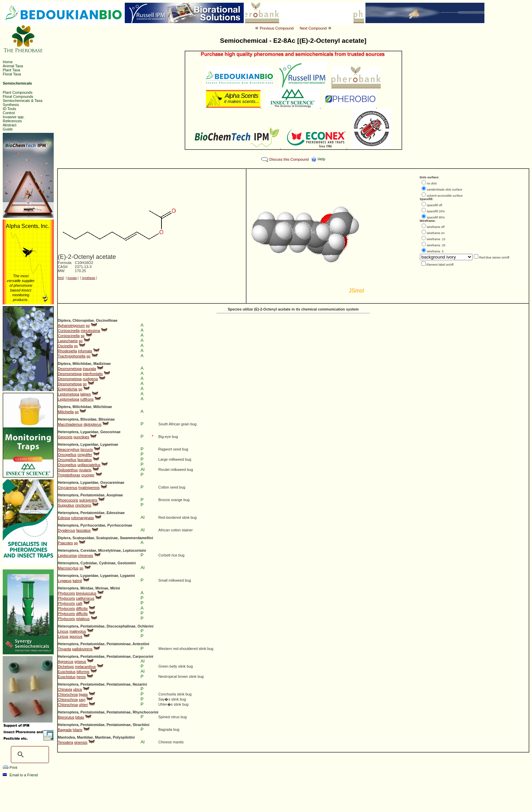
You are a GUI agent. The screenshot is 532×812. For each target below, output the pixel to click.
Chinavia (65, 689)
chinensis (85, 555)
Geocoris (65, 437)
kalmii (77, 581)
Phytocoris (66, 593)
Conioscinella (69, 331)
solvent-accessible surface (445, 196)
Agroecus (66, 661)
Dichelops (66, 667)
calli (79, 603)
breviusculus (86, 593)
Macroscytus (68, 568)
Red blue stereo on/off (494, 258)
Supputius (66, 505)
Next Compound (313, 28)
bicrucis (87, 449)
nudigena (90, 379)
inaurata (89, 369)
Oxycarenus (68, 488)
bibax (80, 717)
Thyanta (64, 649)
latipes (85, 394)
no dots (432, 183)
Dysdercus (66, 530)
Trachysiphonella (72, 356)
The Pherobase (243, 803)
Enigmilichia (68, 389)
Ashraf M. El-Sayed (361, 803)
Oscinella (65, 346)
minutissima (90, 331)
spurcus (76, 636)
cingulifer (85, 455)
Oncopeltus (67, 455)
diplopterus (93, 424)
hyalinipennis (89, 488)
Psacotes (65, 543)
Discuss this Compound (289, 159)
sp (88, 325)
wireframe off (436, 227)
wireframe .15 (436, 239)
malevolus (78, 631)
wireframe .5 (435, 251)
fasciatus (85, 460)
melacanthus (85, 667)
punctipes (81, 437)
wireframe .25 (436, 245)
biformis (83, 672)
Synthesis (89, 278)
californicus (85, 598)
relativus (83, 619)
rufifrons (87, 399)
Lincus (63, 631)
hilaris (78, 730)
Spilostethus (68, 470)
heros (81, 677)
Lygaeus (65, 581)
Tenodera (65, 742)
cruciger (88, 475)
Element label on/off (440, 265)
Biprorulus (66, 717)
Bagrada (65, 730)
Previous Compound (277, 28)
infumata (85, 351)
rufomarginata (82, 518)
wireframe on (436, 233)
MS (61, 278)
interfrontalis (93, 374)
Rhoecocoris (68, 500)
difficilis (82, 608)
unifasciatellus (89, 465)
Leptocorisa (67, 555)
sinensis (81, 742)
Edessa (64, 518)
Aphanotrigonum (71, 325)
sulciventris (88, 500)
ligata (83, 694)
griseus (80, 661)
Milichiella (66, 412)
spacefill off (435, 205)
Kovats (72, 278)
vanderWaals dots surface (445, 190)
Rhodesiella (67, 351)
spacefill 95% (436, 217)
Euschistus (67, 672)
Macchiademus (70, 424)
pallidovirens (82, 649)
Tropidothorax (69, 475)
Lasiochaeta (68, 341)
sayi (82, 700)
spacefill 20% (436, 211)
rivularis (85, 470)
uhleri (83, 705)
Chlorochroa (68, 694)
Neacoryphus (69, 449)
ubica (78, 689)
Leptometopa (68, 394)
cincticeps (83, 505)
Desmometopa (70, 369)
